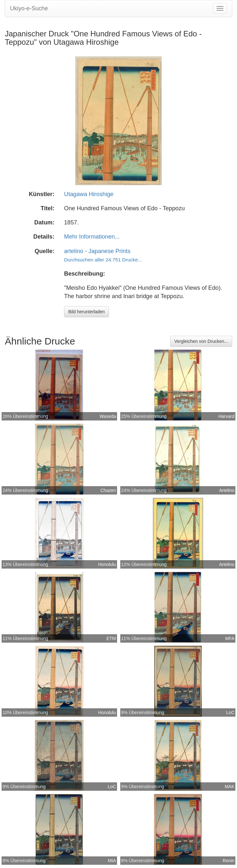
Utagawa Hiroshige (89, 194)
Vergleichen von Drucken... (201, 341)
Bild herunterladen (87, 312)
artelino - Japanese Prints (97, 251)
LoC (230, 712)
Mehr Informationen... (92, 237)
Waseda (108, 416)
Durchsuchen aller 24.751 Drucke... (103, 260)
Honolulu (107, 564)
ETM (111, 638)
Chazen (108, 490)
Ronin (228, 861)
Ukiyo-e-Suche (29, 8)
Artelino (227, 490)
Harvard (226, 416)
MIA (112, 861)
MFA (230, 638)
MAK (230, 787)
